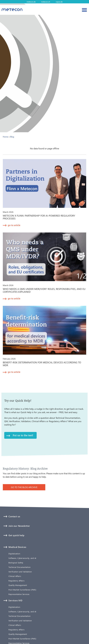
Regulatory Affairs (16, 581)
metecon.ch (46, 2)
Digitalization (14, 554)
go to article (14, 225)
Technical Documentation (20, 567)
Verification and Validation (20, 572)
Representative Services (19, 594)
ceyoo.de (59, 2)
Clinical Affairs (15, 576)
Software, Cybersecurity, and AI (22, 558)
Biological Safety (16, 563)
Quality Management (18, 585)
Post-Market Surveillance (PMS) (22, 590)
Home (5, 137)
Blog (12, 137)
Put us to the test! (23, 435)
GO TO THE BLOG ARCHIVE (24, 487)
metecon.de (31, 2)
